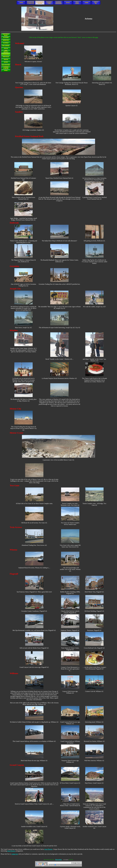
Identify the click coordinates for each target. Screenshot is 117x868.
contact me (15, 854)
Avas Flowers (48, 849)
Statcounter (58, 860)
